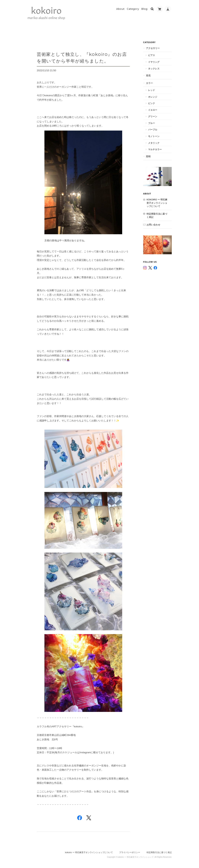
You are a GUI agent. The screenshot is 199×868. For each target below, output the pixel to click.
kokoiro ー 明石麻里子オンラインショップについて (157, 203)
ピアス (152, 55)
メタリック (154, 143)
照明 (148, 156)
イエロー (153, 110)
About (120, 9)
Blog (144, 9)
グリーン (153, 116)
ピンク (152, 103)
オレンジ (153, 97)
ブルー (152, 123)
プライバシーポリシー (130, 852)
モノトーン (154, 136)
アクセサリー (153, 48)
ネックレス (154, 69)
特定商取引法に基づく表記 (157, 215)
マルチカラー (155, 149)
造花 (148, 75)
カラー (149, 83)
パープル (153, 130)
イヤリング (154, 62)
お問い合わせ (153, 225)
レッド (152, 90)
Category (133, 9)
